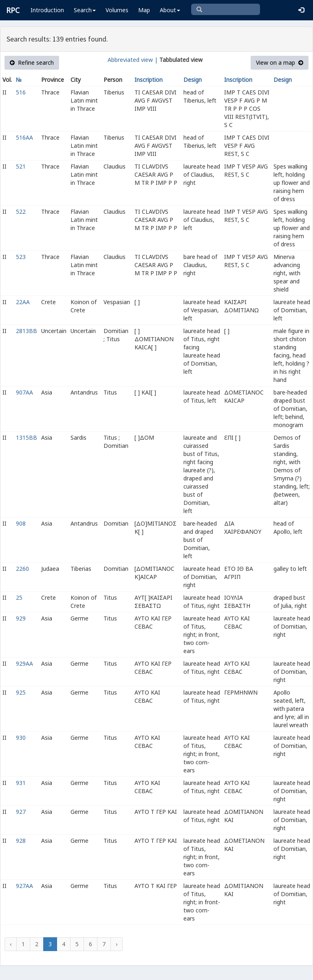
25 (19, 597)
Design (193, 80)
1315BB (26, 437)
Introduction (47, 10)
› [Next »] (117, 944)
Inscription (149, 80)
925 (21, 692)
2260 (22, 569)
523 (21, 257)
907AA (24, 392)
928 (21, 841)
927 (21, 812)
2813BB (26, 331)
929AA (24, 663)
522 (21, 212)
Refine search (32, 62)
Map (144, 10)
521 (21, 166)
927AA (24, 886)
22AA (23, 302)
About (170, 10)
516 (21, 92)
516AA (24, 137)
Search (85, 10)
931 (21, 783)
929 (21, 618)
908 (21, 523)
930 (21, 738)
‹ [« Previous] (11, 944)
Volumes (117, 10)
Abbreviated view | (133, 60)
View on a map (280, 62)
